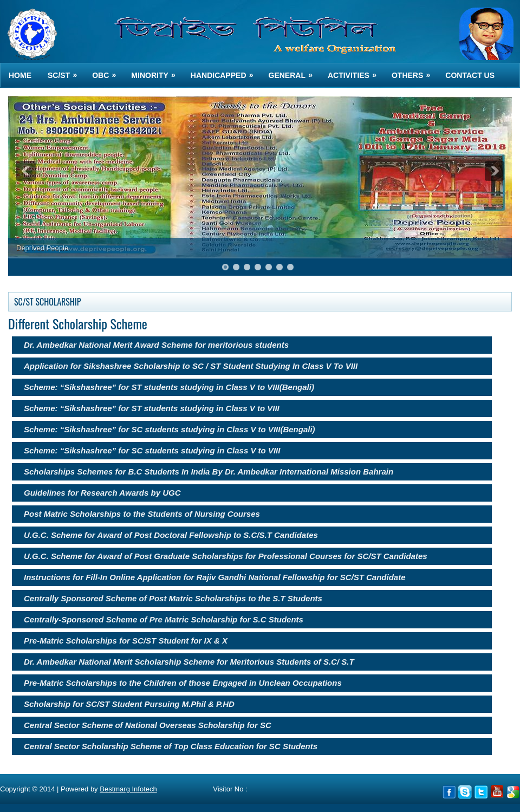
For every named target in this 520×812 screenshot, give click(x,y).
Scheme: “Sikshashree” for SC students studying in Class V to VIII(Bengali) (170, 429)
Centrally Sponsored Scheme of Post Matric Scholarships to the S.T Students (173, 598)
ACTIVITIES (356, 71)
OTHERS (414, 71)
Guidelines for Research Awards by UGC (102, 493)
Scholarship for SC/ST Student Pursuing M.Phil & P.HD (129, 704)
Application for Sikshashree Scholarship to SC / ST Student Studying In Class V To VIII (191, 366)
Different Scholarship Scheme (78, 323)
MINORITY (157, 71)
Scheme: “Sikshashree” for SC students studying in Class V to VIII (152, 450)
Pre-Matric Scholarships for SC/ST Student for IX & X (126, 641)
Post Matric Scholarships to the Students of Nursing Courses (142, 514)
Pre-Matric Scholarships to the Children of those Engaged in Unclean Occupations (183, 683)
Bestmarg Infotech (128, 789)
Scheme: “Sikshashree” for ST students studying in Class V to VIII (152, 408)
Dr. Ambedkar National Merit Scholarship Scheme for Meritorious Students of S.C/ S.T (189, 662)
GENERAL (294, 71)
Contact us (470, 75)
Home (20, 75)
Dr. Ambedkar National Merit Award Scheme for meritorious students (156, 345)
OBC (108, 71)
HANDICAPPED (226, 71)
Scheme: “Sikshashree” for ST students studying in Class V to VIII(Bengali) (169, 387)
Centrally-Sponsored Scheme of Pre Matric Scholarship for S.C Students (164, 619)
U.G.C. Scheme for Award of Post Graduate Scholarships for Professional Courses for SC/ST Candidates (226, 556)
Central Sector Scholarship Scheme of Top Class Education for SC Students (171, 746)
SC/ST (66, 71)
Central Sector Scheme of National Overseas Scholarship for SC (148, 725)
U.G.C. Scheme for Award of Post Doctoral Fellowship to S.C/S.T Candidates (171, 535)
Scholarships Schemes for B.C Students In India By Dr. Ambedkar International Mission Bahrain (209, 472)
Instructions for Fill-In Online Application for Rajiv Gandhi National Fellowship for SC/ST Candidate (214, 577)
